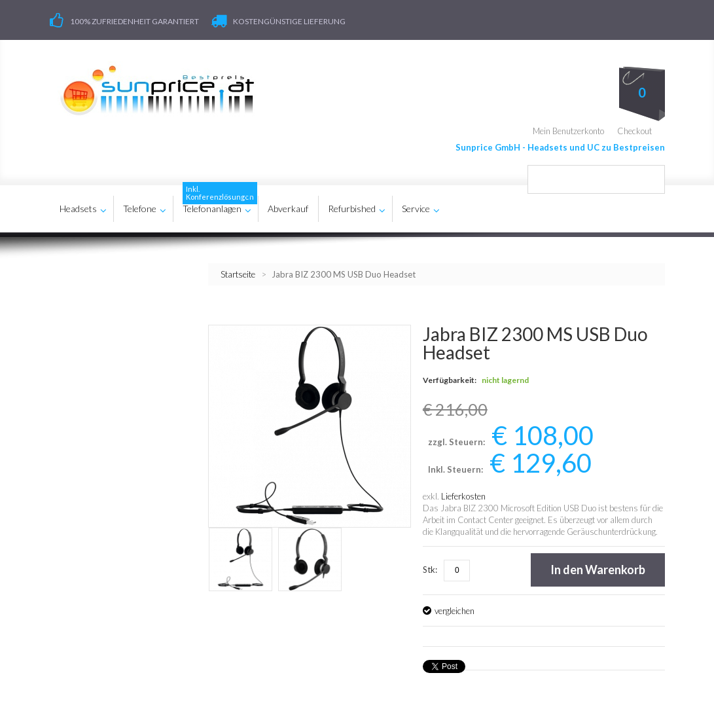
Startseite (238, 274)
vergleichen (455, 611)
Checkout (634, 131)
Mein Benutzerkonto (568, 131)
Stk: (430, 570)
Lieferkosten (463, 496)
